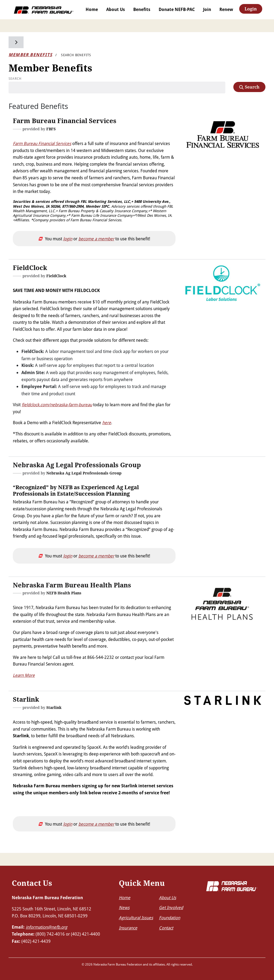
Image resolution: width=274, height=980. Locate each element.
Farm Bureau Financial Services (42, 143)
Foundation (170, 918)
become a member (96, 239)
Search (15, 78)
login (68, 239)
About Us (116, 9)
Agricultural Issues (136, 918)
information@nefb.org (46, 927)
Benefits (142, 9)
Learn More (24, 675)
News (124, 907)
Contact (166, 928)
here (107, 422)
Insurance (128, 928)
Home (92, 9)
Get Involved (171, 907)
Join (207, 9)
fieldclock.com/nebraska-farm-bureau (57, 404)
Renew (226, 9)
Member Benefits (30, 55)
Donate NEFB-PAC (177, 9)
